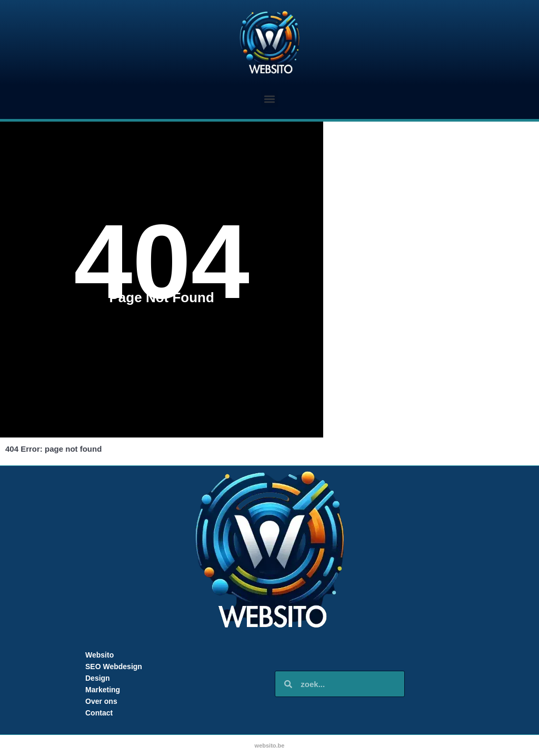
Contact (99, 713)
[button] (270, 99)
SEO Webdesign (114, 667)
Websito (99, 655)
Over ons (101, 701)
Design (98, 678)
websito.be (270, 745)
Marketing (103, 690)
